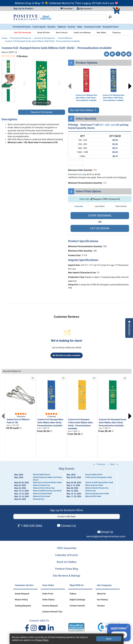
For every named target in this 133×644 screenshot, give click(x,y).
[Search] (110, 17)
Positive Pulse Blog (67, 569)
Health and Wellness (82, 33)
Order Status (48, 600)
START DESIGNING (100, 216)
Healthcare (62, 27)
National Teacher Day (41, 485)
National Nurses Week (94, 485)
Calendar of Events (67, 555)
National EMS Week (93, 496)
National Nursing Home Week (97, 494)
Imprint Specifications (83, 260)
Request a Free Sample (42, 112)
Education (52, 27)
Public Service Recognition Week (99, 477)
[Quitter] (128, 626)
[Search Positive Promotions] (82, 17)
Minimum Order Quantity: (82, 170)
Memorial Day (39, 499)
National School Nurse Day (44, 488)
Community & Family (92, 27)
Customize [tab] (79, 206)
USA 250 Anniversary (23, 33)
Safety (80, 27)
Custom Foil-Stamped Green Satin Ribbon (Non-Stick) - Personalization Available (113, 422)
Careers (101, 606)
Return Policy (21, 600)
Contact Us (68, 526)
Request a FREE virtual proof (105, 199)
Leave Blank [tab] (100, 206)
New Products (62, 33)
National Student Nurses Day (97, 488)
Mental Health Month (42, 475)
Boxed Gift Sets (44, 33)
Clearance (116, 33)
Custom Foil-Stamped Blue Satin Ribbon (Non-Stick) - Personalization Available (50, 422)
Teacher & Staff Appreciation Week (99, 482)
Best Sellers (101, 33)
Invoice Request (50, 606)
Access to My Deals (66, 516)
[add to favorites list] (33, 378)
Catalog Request (23, 606)
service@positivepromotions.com (106, 536)
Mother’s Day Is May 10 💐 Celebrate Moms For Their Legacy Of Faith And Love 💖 (67, 3)
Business (72, 27)
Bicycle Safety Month (94, 475)
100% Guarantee (66, 548)
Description (9, 119)
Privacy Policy (42, 640)
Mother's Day (91, 491)
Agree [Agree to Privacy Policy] (109, 639)
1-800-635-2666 (32, 526)
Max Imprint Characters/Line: (82, 273)
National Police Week (41, 496)
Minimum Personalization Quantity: (87, 183)
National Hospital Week (42, 494)
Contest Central (77, 606)
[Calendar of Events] (67, 484)
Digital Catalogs (77, 600)
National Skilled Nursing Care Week (47, 491)
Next (130, 86)
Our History (102, 600)
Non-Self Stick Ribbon (84, 110)
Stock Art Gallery (67, 562)
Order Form (48, 594)
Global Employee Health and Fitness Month (47, 479)
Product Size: (75, 255)
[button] (67, 9)
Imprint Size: (74, 265)
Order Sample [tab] (121, 206)
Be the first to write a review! (66, 355)
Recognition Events (111, 27)
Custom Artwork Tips (52, 612)
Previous (70, 86)
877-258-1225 (107, 125)
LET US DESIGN (100, 228)
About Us (101, 594)
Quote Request (22, 594)
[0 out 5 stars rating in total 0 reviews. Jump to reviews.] (15, 56)
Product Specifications (83, 241)
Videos (73, 594)
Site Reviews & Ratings (66, 576)
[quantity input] (76, 163)
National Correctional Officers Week (47, 482)
